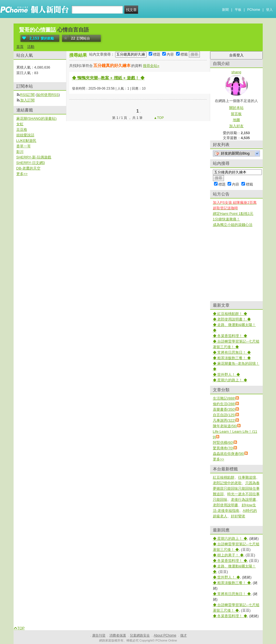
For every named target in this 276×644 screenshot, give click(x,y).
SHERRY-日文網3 (31, 163)
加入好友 (236, 126)
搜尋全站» (151, 66)
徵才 (184, 635)
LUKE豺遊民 (26, 141)
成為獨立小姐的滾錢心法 (233, 225)
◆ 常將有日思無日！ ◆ (232, 352)
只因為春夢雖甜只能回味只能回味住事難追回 (236, 488)
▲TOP (158, 118)
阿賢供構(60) (223, 443)
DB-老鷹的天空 (28, 168)
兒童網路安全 (140, 635)
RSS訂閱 (28, 95)
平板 (238, 10)
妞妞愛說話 (25, 135)
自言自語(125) (224, 415)
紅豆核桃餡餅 (224, 477)
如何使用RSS (48, 95)
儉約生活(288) (224, 404)
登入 (269, 10)
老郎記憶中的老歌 (227, 483)
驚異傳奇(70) (223, 448)
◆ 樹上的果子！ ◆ (228, 555)
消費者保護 (118, 635)
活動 (31, 47)
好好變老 (238, 516)
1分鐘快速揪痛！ (226, 219)
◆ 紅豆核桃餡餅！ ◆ (230, 314)
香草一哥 (24, 146)
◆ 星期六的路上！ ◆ (230, 380)
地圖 (236, 120)
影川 (20, 152)
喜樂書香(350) (224, 409)
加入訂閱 (27, 100)
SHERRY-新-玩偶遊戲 (34, 157)
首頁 (20, 47)
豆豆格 (22, 130)
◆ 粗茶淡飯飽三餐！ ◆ (232, 358)
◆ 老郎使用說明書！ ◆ (232, 319)
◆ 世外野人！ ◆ (226, 375)
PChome (254, 10)
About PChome (165, 635)
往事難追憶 (247, 477)
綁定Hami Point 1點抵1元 (233, 214)
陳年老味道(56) (225, 426)
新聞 (225, 10)
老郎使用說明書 (225, 505)
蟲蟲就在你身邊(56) (229, 454)
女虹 (20, 124)
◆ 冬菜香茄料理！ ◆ (230, 336)
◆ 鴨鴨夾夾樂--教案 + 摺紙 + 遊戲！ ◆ (108, 78)
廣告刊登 (99, 635)
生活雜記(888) (224, 398)
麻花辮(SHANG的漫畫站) (37, 118)
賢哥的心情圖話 (38, 30)
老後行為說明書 (243, 500)
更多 (219, 459)
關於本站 (236, 108)
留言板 (236, 114)
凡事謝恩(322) (224, 420)
